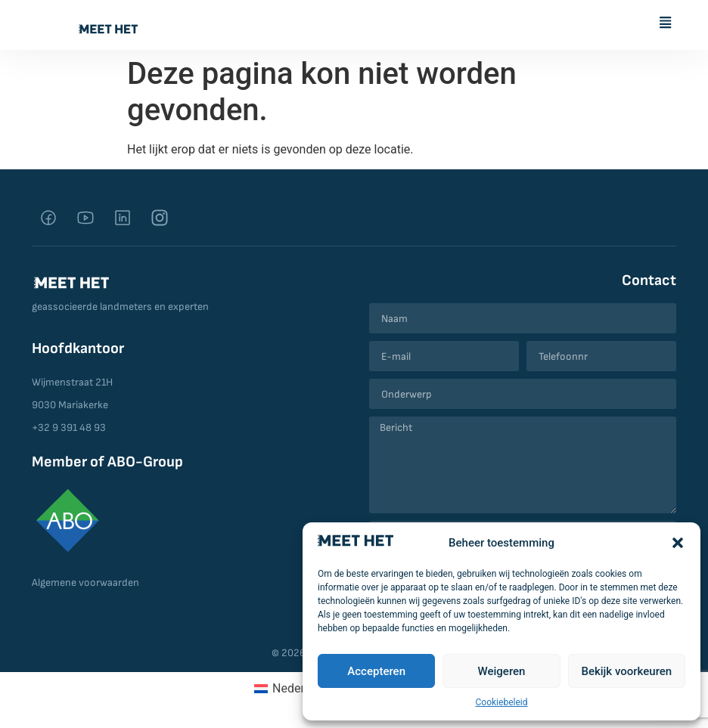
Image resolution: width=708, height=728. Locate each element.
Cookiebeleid (502, 702)
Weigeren (502, 671)
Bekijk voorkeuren (626, 671)
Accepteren (376, 671)
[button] (678, 543)
